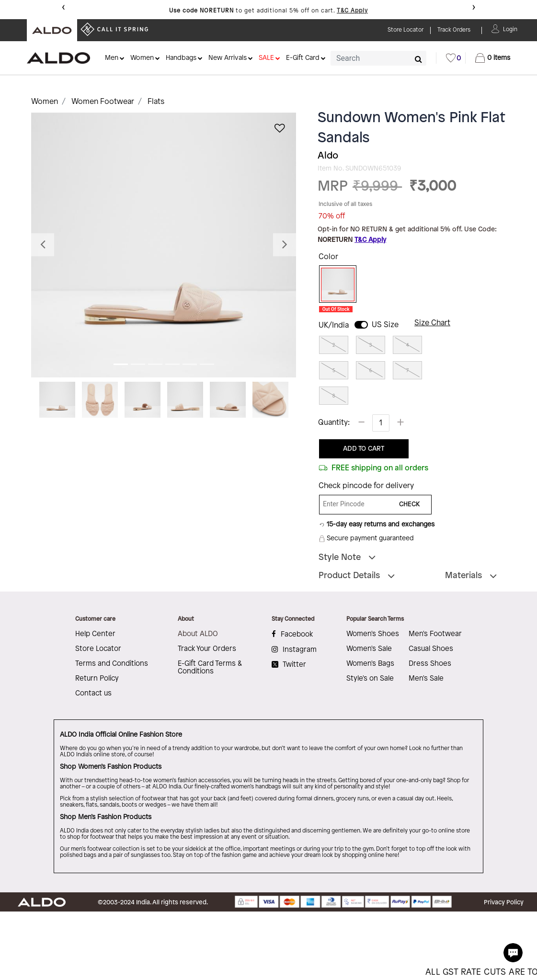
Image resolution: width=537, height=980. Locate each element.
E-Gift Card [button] (303, 58)
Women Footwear (103, 102)
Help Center (95, 634)
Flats (156, 102)
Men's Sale (426, 679)
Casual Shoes (431, 649)
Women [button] (142, 58)
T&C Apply (352, 11)
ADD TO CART (364, 449)
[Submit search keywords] (418, 59)
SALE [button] (266, 58)
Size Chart (432, 323)
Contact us (93, 694)
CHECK (410, 505)
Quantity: (334, 423)
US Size (385, 325)
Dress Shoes (430, 664)
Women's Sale (369, 649)
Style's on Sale (370, 679)
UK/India (334, 325)
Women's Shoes (373, 634)
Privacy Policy (504, 902)
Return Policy (97, 679)
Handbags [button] (181, 58)
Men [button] (112, 58)
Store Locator (98, 649)
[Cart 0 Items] (493, 58)
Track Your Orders (207, 649)
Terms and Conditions (112, 664)
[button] (510, 28)
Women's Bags (370, 664)
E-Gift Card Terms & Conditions (210, 668)
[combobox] (378, 58)
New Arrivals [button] (228, 58)
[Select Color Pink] (334, 285)
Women (45, 102)
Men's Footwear (435, 634)
